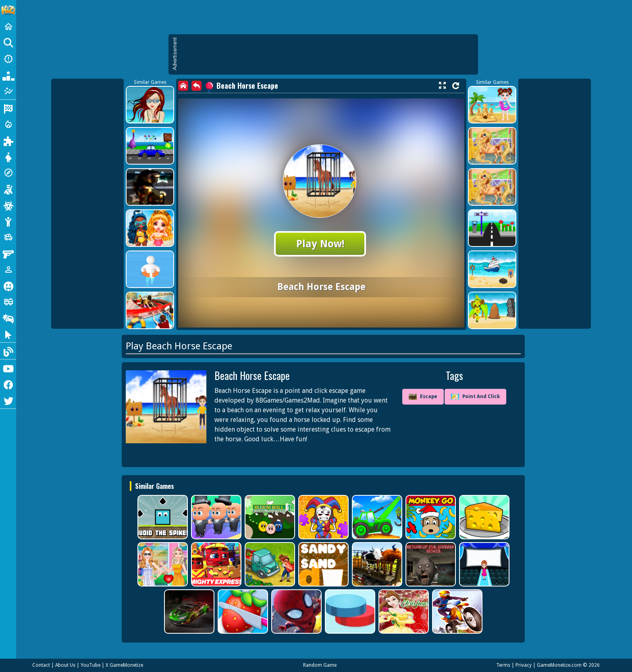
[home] (183, 86)
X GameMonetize (124, 665)
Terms (503, 665)
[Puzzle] (8, 140)
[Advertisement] (327, 54)
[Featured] (8, 91)
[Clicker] (8, 334)
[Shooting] (8, 189)
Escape (423, 397)
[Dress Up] (8, 157)
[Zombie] (8, 205)
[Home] (8, 27)
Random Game (320, 665)
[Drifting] (8, 318)
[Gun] (8, 253)
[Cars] (8, 237)
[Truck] (8, 302)
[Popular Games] (8, 75)
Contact (41, 665)
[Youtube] (8, 368)
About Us (65, 665)
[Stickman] (8, 221)
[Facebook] (8, 384)
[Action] (8, 124)
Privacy (524, 665)
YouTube (90, 665)
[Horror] (8, 286)
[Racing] (8, 108)
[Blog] (8, 351)
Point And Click (475, 397)
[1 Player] (8, 269)
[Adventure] (8, 173)
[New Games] (8, 59)
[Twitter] (8, 400)
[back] (196, 86)
